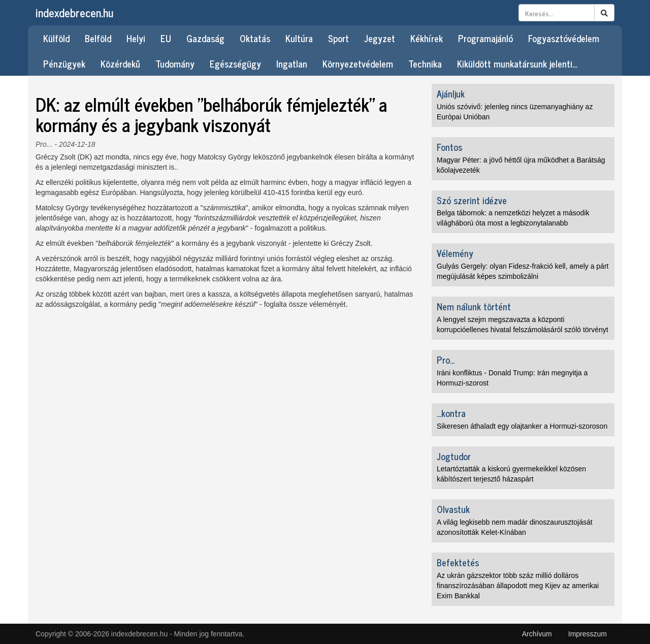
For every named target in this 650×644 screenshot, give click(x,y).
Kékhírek (427, 38)
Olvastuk (453, 509)
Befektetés (458, 562)
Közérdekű (120, 63)
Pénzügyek (64, 63)
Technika (425, 63)
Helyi (136, 38)
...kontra (451, 413)
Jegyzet (380, 38)
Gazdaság (205, 38)
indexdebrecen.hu (74, 12)
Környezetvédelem (358, 63)
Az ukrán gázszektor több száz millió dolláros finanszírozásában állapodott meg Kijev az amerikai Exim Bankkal (518, 586)
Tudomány (175, 63)
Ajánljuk (451, 93)
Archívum (537, 634)
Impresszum (588, 634)
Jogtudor (454, 456)
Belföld (98, 38)
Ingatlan (292, 63)
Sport (338, 38)
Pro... (44, 144)
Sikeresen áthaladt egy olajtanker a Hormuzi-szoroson (522, 426)
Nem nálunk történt (474, 306)
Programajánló (485, 38)
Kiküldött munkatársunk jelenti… (517, 63)
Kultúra (299, 38)
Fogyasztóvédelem (564, 38)
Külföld (56, 38)
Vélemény (455, 253)
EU (166, 38)
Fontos (449, 147)
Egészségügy (235, 63)
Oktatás (255, 38)
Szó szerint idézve (472, 200)
